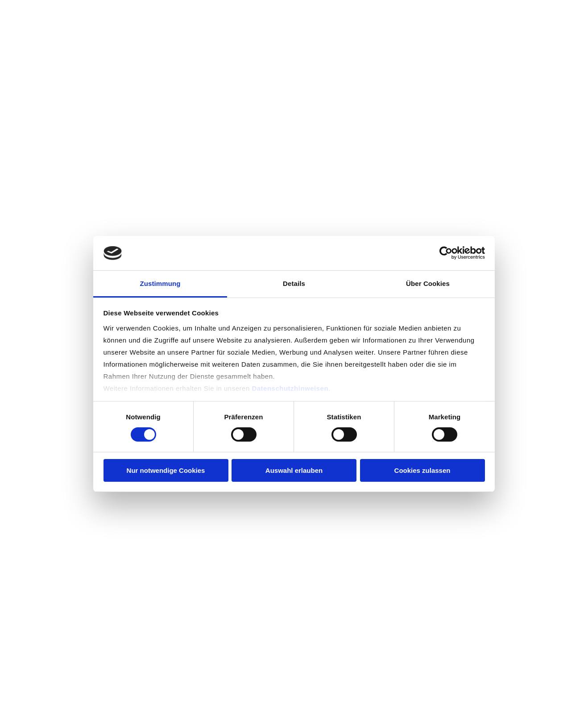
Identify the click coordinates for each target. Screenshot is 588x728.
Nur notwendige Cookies (166, 470)
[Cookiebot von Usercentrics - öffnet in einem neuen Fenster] (446, 253)
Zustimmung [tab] (160, 283)
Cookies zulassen (422, 470)
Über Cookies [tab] (428, 283)
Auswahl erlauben (294, 470)
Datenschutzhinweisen (290, 388)
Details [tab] (294, 283)
